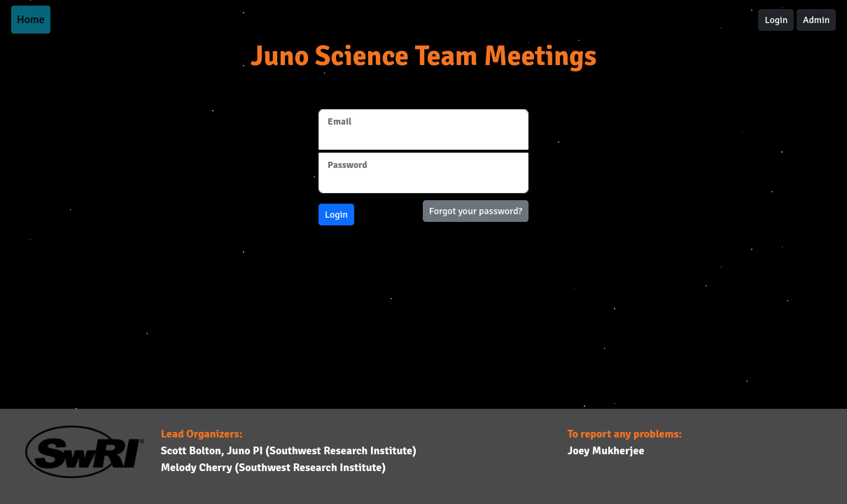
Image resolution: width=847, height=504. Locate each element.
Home (31, 20)
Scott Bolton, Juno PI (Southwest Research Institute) (289, 451)
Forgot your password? (476, 211)
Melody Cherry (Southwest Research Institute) (274, 468)
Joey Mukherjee (606, 451)
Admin (816, 20)
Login (776, 20)
